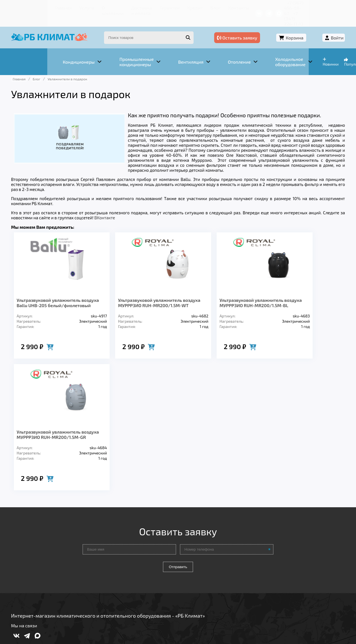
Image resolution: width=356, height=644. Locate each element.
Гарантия (144, 7)
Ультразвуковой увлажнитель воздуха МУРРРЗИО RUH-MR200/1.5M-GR (240, 291)
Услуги (47, 7)
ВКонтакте (109, 201)
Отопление (114, 565)
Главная (27, 7)
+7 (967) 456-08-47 (280, 7)
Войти (333, 27)
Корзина (302, 27)
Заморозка (150, 565)
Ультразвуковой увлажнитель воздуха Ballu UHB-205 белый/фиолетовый (45, 291)
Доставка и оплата (110, 7)
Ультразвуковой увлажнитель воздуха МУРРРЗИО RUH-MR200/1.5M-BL (175, 291)
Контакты (206, 7)
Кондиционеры (35, 565)
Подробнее (262, 607)
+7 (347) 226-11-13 (322, 7)
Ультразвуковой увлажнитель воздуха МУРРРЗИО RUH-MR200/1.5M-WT (109, 291)
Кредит (167, 7)
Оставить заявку (256, 27)
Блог (185, 7)
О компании (72, 7)
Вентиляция (77, 565)
